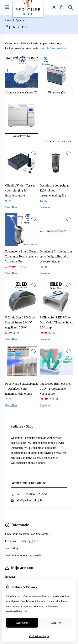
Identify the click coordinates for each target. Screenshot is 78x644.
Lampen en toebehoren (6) (22, 93)
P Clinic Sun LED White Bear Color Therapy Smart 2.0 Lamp (56, 322)
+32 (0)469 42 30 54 (35, 494)
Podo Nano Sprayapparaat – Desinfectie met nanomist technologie (22, 389)
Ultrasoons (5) (56, 93)
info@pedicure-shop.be (29, 500)
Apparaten (21, 20)
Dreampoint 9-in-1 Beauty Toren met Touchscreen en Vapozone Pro (22, 256)
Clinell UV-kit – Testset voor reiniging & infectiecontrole (20, 190)
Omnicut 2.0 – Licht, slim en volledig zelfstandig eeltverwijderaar (56, 256)
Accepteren (22, 623)
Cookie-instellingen (39, 636)
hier (26, 611)
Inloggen (10, 577)
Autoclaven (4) (22, 136)
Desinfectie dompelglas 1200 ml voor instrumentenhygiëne (54, 190)
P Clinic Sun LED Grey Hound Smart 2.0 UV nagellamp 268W (20, 322)
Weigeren (56, 623)
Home (9, 20)
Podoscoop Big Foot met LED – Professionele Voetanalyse (55, 389)
